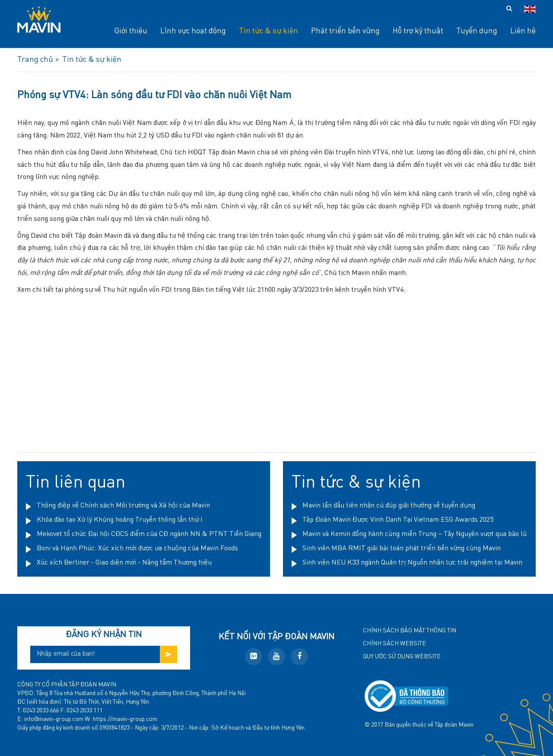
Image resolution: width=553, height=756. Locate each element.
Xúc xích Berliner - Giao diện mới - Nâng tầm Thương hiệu (124, 563)
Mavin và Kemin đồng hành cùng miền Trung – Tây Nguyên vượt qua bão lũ (415, 534)
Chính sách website (394, 644)
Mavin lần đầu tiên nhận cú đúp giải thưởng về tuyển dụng (389, 506)
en (530, 9)
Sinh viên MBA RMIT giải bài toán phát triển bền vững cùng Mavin (402, 549)
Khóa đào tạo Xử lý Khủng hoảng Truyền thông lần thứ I (120, 520)
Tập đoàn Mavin (454, 725)
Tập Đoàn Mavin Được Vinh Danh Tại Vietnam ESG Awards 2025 (398, 520)
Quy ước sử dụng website (402, 657)
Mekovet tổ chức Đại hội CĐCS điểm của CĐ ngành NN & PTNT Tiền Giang (149, 534)
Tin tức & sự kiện (356, 483)
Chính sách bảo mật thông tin (410, 631)
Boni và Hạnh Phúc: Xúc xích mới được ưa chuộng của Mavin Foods (137, 549)
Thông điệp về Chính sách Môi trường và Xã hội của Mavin (123, 506)
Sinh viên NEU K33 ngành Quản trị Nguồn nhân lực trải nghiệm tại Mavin (412, 563)
